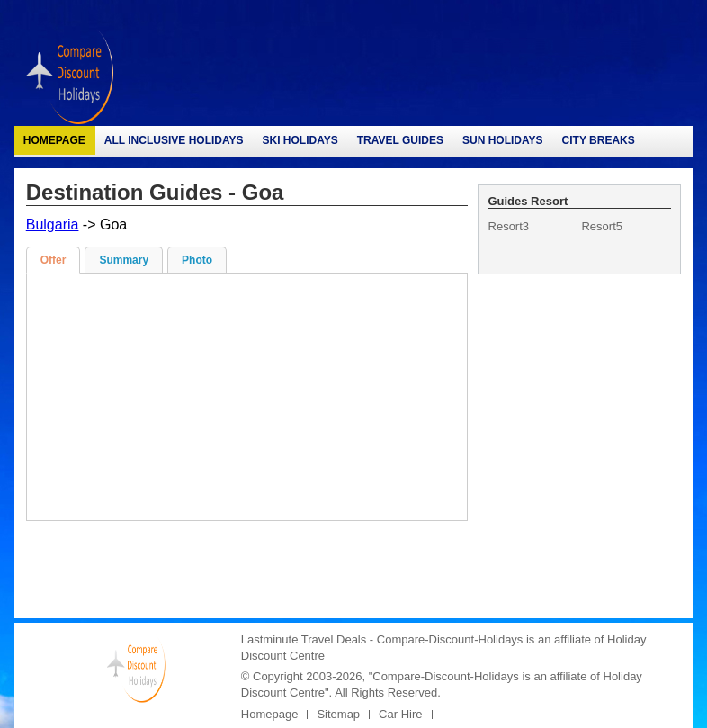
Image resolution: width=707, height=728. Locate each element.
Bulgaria (53, 225)
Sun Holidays (503, 140)
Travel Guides (400, 140)
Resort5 (602, 226)
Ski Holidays (300, 140)
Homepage (54, 140)
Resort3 (509, 226)
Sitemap (338, 714)
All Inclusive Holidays (174, 140)
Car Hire (400, 714)
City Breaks (599, 140)
